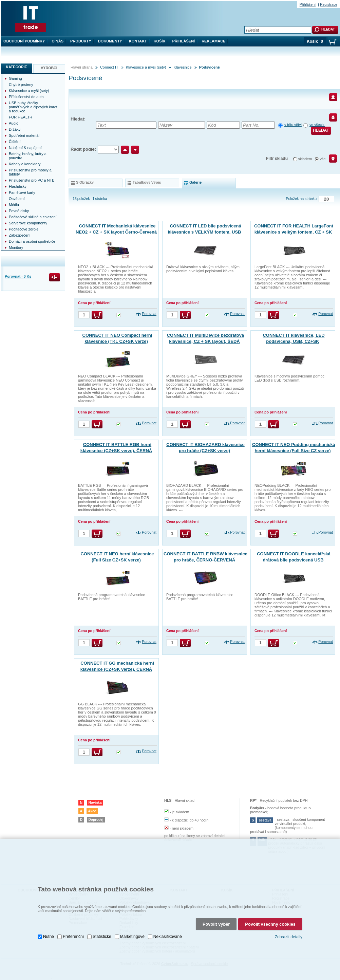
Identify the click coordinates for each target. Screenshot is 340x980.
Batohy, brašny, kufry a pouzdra (28, 156)
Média (14, 205)
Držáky (15, 129)
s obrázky (85, 182)
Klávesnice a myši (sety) (146, 67)
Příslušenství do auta (26, 97)
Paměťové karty (22, 192)
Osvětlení (17, 199)
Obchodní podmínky (24, 41)
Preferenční (73, 925)
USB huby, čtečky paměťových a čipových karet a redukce (33, 107)
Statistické (102, 925)
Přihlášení (184, 41)
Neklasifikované (168, 925)
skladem (305, 159)
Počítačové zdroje (24, 229)
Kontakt (138, 41)
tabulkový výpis (147, 182)
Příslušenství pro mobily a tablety (30, 172)
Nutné (49, 925)
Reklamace (213, 41)
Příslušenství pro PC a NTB (32, 180)
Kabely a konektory (25, 164)
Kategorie (16, 67)
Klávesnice (182, 67)
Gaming (15, 78)
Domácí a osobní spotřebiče (32, 241)
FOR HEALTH (21, 117)
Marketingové (132, 925)
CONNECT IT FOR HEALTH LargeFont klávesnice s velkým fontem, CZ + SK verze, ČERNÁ (294, 232)
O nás (58, 41)
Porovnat (149, 314)
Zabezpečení (20, 235)
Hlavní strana (82, 67)
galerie (195, 182)
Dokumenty (110, 41)
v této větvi (293, 125)
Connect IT (109, 67)
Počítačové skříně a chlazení (33, 217)
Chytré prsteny (21, 85)
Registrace (329, 4)
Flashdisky (18, 186)
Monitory (16, 247)
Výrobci (49, 68)
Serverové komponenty (28, 223)
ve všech (317, 125)
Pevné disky (19, 211)
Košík (160, 41)
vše (323, 159)
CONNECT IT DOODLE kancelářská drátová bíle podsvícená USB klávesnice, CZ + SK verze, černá (294, 560)
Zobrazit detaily (289, 926)
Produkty (81, 41)
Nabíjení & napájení (25, 148)
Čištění (15, 142)
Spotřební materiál (24, 135)
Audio (14, 123)
